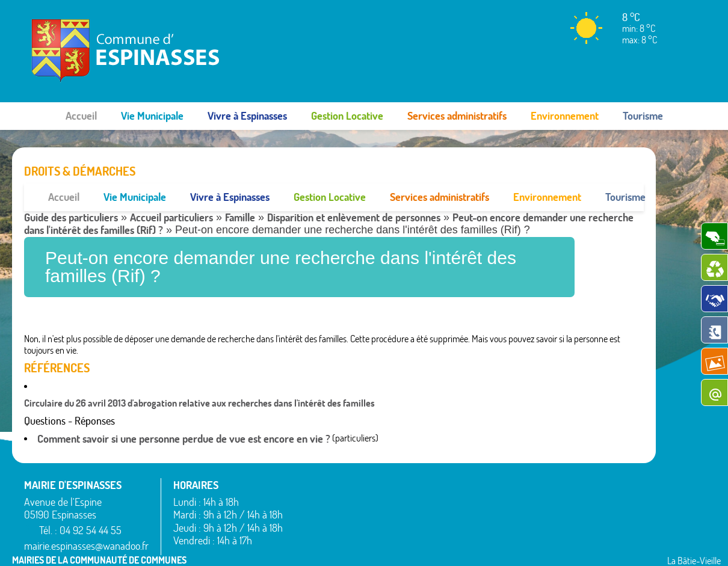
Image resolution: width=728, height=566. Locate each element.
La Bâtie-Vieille (445, 457)
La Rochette (440, 471)
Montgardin (439, 485)
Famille (240, 190)
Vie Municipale (152, 116)
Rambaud (436, 514)
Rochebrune (564, 457)
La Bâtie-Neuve (323, 532)
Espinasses (314, 517)
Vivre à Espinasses (247, 116)
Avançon (311, 488)
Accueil (81, 116)
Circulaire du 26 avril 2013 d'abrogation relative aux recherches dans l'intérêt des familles (199, 376)
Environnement (565, 116)
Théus (553, 500)
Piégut (430, 500)
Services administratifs (457, 116)
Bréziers (309, 503)
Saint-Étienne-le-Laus (583, 485)
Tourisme (643, 116)
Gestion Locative (347, 116)
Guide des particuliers (71, 190)
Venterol (557, 529)
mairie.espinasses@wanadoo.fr (86, 518)
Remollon (435, 529)
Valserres (558, 514)
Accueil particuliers (171, 190)
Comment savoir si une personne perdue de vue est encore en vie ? (184, 411)
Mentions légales (531, 545)
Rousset (556, 471)
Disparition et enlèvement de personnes (354, 190)
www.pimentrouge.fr (612, 545)
